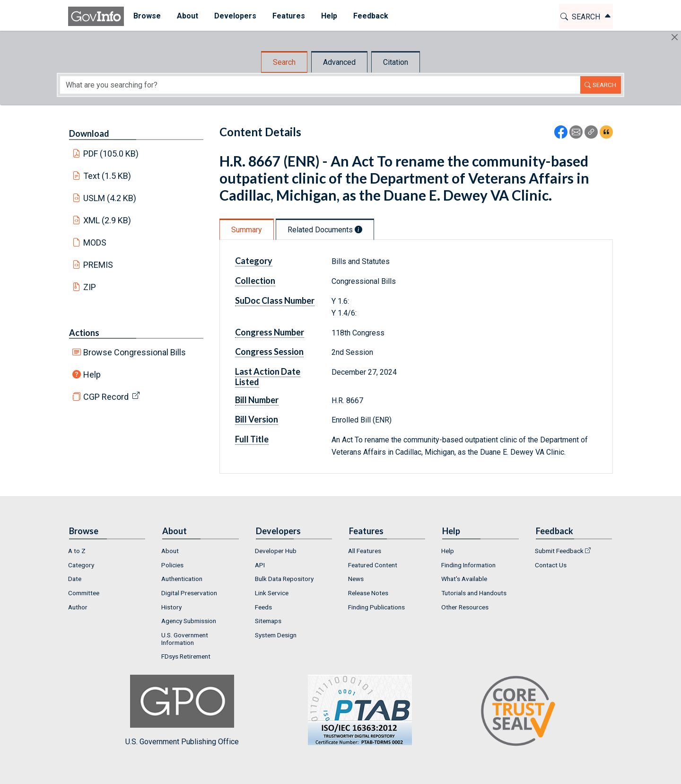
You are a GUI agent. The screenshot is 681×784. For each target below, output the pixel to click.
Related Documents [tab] (325, 230)
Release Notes (368, 593)
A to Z (77, 551)
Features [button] (287, 16)
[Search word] (320, 85)
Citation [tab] (396, 62)
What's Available (464, 579)
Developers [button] (234, 16)
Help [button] (328, 16)
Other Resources (465, 607)
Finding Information (468, 565)
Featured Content (373, 565)
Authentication (182, 579)
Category (254, 261)
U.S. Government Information (185, 639)
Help (92, 374)
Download (89, 133)
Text (107, 176)
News (356, 579)
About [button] (186, 16)
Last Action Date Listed (268, 377)
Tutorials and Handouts (474, 593)
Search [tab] (284, 62)
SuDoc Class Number (275, 300)
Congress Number (270, 332)
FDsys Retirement (186, 656)
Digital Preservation (189, 593)
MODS (95, 242)
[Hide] (675, 37)
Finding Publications (376, 607)
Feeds (263, 607)
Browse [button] (146, 16)
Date (75, 579)
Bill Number (257, 400)
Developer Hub (276, 551)
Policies (172, 565)
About (170, 551)
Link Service (272, 593)
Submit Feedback (559, 551)
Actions (84, 333)
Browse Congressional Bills (135, 352)
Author (78, 607)
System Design (276, 635)
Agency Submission (189, 621)
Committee (84, 593)
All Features (365, 551)
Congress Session (269, 352)
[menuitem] (146, 16)
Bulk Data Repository (284, 579)
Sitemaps (268, 621)
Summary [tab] (247, 230)
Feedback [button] (369, 16)
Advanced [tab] (339, 62)
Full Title (252, 439)
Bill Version (257, 419)
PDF (111, 154)
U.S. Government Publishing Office (355, 710)
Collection (255, 281)
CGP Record (106, 397)
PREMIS (98, 265)
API (260, 565)
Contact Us (551, 565)
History (171, 607)
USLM (110, 198)
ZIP (90, 287)
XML (107, 220)
